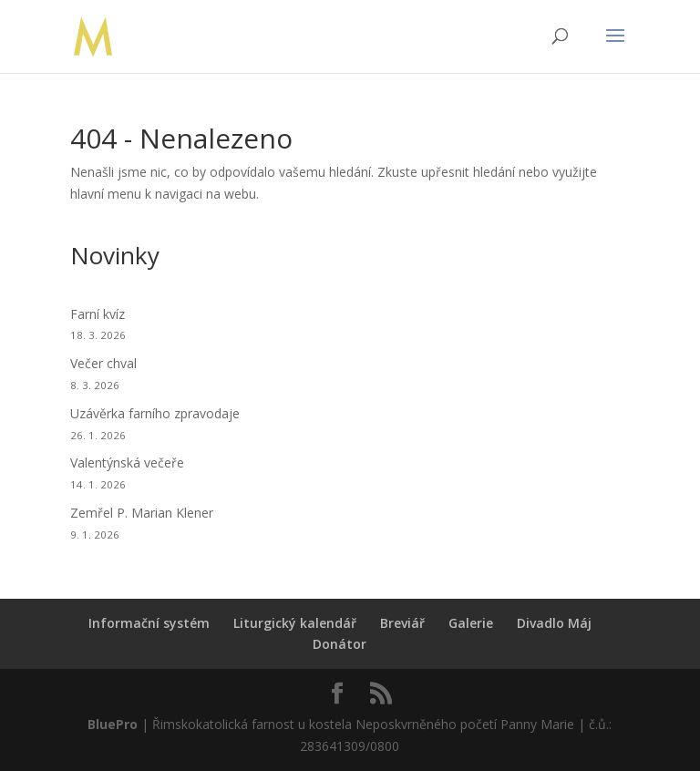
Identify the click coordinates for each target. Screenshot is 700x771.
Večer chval (103, 363)
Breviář (402, 623)
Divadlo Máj (554, 623)
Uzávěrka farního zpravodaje (155, 413)
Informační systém (149, 623)
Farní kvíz (98, 314)
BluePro (113, 724)
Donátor (340, 644)
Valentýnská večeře (127, 463)
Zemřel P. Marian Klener (142, 513)
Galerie (471, 623)
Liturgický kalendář (295, 623)
